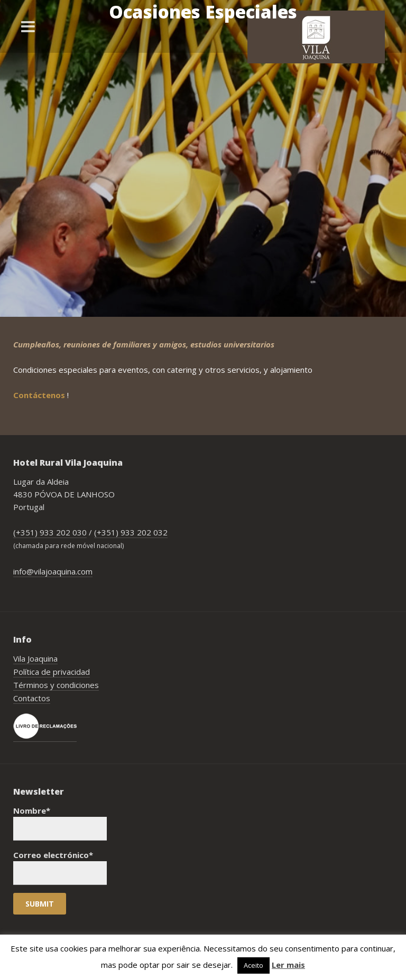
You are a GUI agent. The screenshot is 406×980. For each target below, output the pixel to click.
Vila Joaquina (35, 658)
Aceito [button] (253, 965)
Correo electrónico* (60, 867)
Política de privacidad (52, 672)
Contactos (32, 698)
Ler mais (288, 965)
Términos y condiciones (56, 685)
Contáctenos (40, 395)
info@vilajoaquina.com (53, 571)
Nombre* (60, 823)
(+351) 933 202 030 (50, 532)
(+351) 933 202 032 (131, 532)
